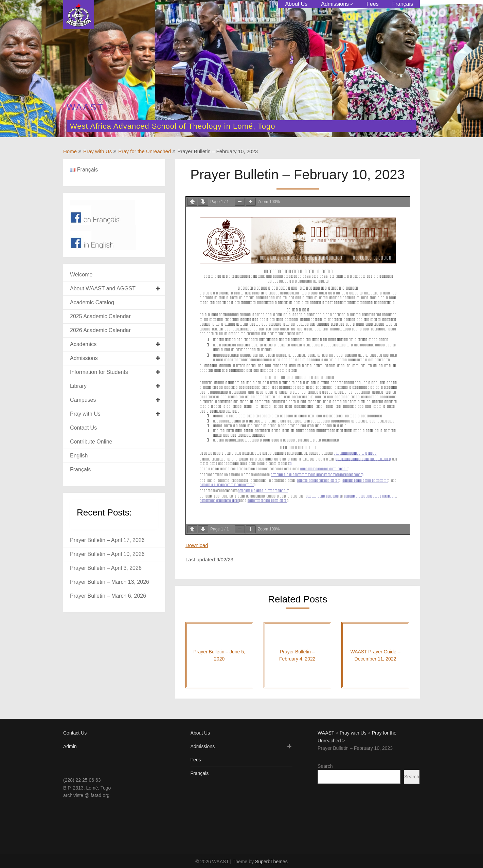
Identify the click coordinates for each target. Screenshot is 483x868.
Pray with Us (97, 151)
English (79, 456)
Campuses (83, 400)
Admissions (335, 4)
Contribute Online (91, 442)
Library (78, 386)
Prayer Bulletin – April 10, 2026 (107, 554)
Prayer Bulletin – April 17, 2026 (107, 540)
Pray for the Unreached (145, 151)
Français (403, 4)
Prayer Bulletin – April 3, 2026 (106, 568)
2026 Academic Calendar (100, 330)
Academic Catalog (92, 302)
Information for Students (99, 372)
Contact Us (83, 428)
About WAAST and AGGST (103, 288)
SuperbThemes (271, 862)
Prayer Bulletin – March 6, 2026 (108, 596)
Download (197, 545)
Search (325, 766)
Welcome (81, 275)
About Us (296, 4)
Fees (373, 4)
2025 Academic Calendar (100, 316)
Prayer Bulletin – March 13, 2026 (110, 582)
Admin (70, 746)
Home (70, 151)
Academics (83, 344)
